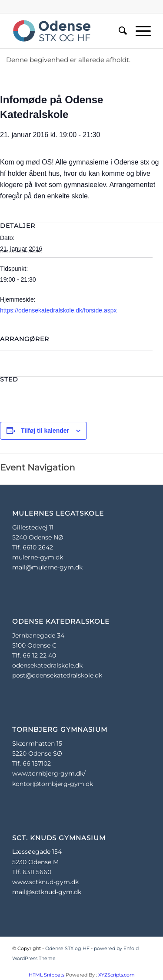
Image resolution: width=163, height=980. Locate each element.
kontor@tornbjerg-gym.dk (53, 784)
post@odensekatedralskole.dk (57, 675)
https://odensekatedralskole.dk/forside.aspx (58, 310)
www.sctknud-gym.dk (45, 882)
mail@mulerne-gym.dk (47, 567)
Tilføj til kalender (45, 431)
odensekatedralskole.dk (47, 665)
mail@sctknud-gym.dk (47, 892)
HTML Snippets (47, 975)
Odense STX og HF (67, 948)
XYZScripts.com (116, 975)
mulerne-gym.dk (38, 557)
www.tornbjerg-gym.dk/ (49, 773)
